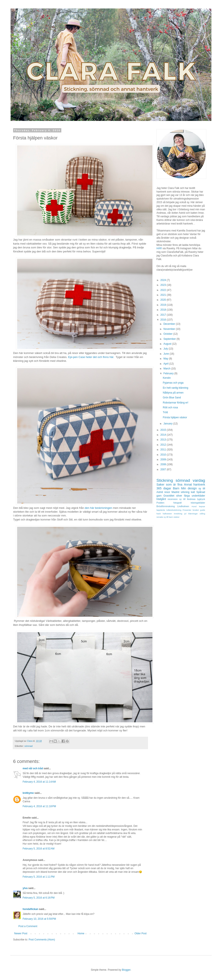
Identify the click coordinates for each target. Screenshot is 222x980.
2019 (164, 305)
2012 (164, 445)
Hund (194, 506)
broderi (196, 510)
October (168, 334)
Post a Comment (28, 926)
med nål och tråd (33, 768)
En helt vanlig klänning (175, 388)
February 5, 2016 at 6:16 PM (39, 898)
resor (167, 492)
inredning (178, 514)
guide (203, 510)
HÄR (159, 248)
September (170, 339)
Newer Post (21, 933)
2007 (164, 469)
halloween (167, 514)
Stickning (165, 480)
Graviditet (169, 496)
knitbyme (28, 793)
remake (160, 517)
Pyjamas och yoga (173, 383)
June (166, 354)
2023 (164, 285)
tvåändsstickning (174, 510)
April (166, 364)
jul (185, 514)
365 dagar (164, 488)
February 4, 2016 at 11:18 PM (39, 806)
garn (159, 496)
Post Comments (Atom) (42, 940)
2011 (164, 450)
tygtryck (201, 499)
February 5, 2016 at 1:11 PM (39, 877)
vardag (199, 480)
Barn (176, 488)
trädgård (161, 499)
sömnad (29, 746)
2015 (164, 430)
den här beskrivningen (99, 508)
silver (179, 496)
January (168, 424)
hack (159, 514)
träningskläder (198, 503)
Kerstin (167, 378)
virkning (185, 492)
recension (173, 499)
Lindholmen (183, 506)
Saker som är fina (169, 484)
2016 (164, 320)
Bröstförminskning (166, 506)
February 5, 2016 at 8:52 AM (38, 849)
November (170, 329)
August (168, 344)
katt (193, 492)
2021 (164, 295)
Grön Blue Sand (172, 398)
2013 (164, 440)
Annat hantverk (195, 484)
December (170, 324)
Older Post (140, 933)
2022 (164, 290)
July (166, 349)
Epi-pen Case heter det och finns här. (91, 357)
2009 (164, 460)
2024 (164, 280)
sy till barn (168, 517)
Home (81, 933)
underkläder (198, 496)
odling (202, 514)
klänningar (193, 514)
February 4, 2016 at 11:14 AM (39, 782)
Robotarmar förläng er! (176, 403)
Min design (189, 488)
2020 (164, 300)
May (166, 359)
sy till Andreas (187, 499)
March (167, 369)
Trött (165, 412)
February (169, 373)
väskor (177, 517)
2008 (164, 464)
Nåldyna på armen (173, 393)
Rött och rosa (170, 407)
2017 (164, 315)
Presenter (187, 510)
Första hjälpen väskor (175, 417)
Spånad (201, 492)
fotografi (177, 503)
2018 (164, 310)
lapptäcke (161, 510)
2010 (164, 455)
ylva (25, 888)
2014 (164, 435)
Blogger (126, 970)
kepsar (202, 506)
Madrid (175, 492)
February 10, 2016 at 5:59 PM (39, 919)
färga (187, 496)
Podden (160, 503)
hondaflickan (30, 909)
